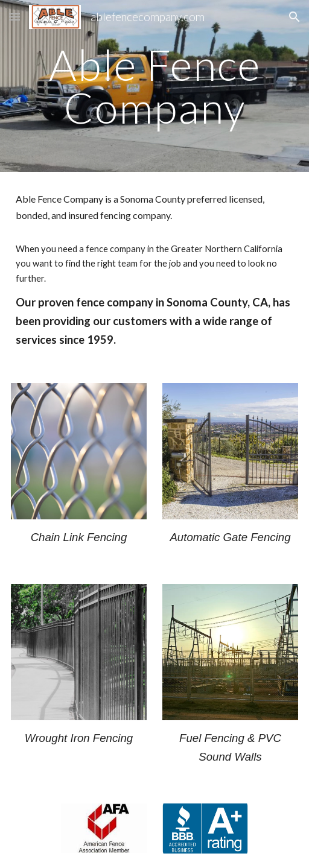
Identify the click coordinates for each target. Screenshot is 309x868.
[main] (155, 86)
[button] (14, 17)
